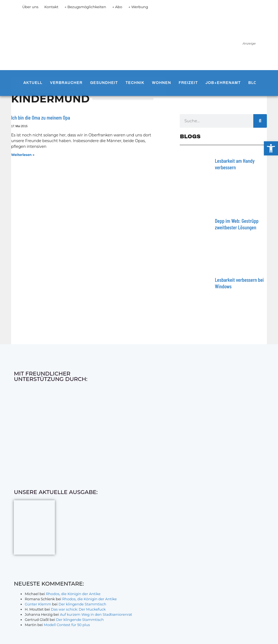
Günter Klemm (38, 604)
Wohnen (162, 83)
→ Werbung (138, 7)
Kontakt (51, 7)
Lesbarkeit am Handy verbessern (235, 164)
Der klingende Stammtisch (82, 604)
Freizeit (188, 83)
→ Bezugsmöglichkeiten (85, 7)
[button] (271, 148)
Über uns (30, 7)
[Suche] (260, 121)
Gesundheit (104, 83)
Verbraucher (66, 83)
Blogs (256, 83)
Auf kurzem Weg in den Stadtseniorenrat (96, 614)
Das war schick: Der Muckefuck (78, 609)
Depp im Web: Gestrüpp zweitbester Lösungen (237, 224)
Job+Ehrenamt (223, 83)
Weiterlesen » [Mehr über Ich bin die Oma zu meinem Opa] (23, 155)
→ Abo (117, 7)
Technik (135, 83)
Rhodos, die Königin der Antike (73, 594)
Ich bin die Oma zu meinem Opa (41, 117)
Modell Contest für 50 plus (67, 625)
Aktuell (33, 83)
